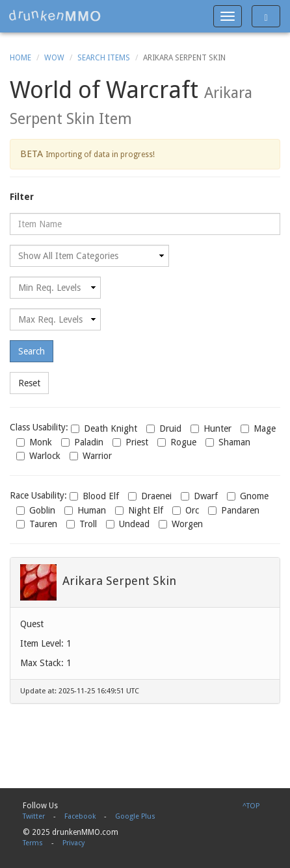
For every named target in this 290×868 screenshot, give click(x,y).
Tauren (37, 524)
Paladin (82, 442)
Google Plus (135, 816)
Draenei (150, 496)
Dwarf (199, 496)
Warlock (38, 456)
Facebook (80, 816)
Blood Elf (94, 496)
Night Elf (139, 510)
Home (20, 58)
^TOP (251, 806)
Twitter (34, 816)
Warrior (91, 456)
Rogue (177, 442)
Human (85, 510)
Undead (128, 524)
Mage (258, 428)
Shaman (228, 442)
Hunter (211, 428)
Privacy (73, 843)
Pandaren (234, 510)
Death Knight (104, 428)
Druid (164, 428)
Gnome (248, 496)
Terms (33, 843)
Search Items (104, 58)
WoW (54, 58)
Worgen (181, 524)
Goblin (36, 510)
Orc (186, 510)
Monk (34, 442)
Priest (130, 442)
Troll (82, 524)
